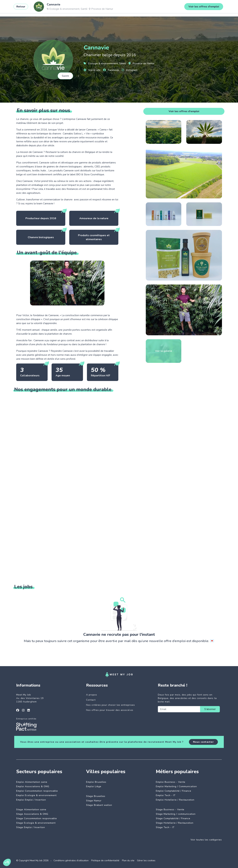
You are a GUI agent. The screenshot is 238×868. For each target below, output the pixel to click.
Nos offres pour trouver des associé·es (110, 710)
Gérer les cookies (146, 860)
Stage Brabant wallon (99, 805)
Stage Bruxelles (96, 796)
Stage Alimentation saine (31, 810)
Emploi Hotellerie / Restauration (175, 800)
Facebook (111, 70)
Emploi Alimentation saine (32, 782)
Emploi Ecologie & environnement (36, 795)
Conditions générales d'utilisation (71, 860)
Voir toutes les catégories (206, 840)
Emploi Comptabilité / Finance (174, 791)
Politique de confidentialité (105, 860)
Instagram (129, 70)
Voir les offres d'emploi (184, 111)
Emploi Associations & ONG (33, 786)
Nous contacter (203, 742)
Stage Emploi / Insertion (31, 827)
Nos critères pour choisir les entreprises (110, 705)
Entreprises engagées (83, 8)
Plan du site (128, 860)
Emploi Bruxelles (96, 782)
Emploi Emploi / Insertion (31, 800)
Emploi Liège (94, 786)
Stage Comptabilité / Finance (173, 818)
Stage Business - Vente (170, 810)
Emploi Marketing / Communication (176, 786)
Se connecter (209, 8)
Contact (91, 700)
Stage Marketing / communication (176, 814)
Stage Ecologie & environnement (36, 823)
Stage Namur (94, 801)
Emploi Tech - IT (166, 795)
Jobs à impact (56, 8)
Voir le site (92, 70)
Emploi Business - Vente (171, 782)
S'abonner (210, 709)
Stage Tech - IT (165, 827)
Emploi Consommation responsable (37, 791)
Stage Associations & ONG (32, 814)
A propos (92, 695)
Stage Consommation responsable (37, 818)
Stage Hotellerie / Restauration (175, 823)
